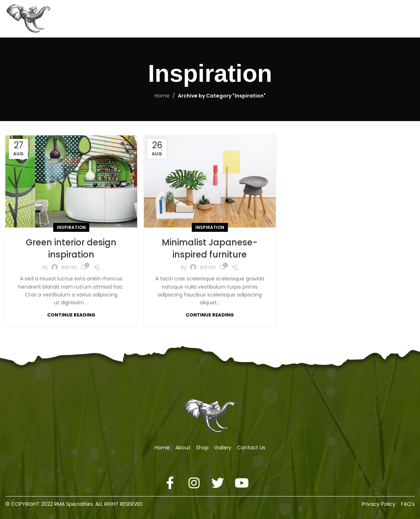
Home (162, 96)
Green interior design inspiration (71, 248)
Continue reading (71, 315)
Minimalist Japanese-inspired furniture (210, 248)
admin (69, 267)
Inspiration (71, 227)
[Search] (397, 19)
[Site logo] (29, 18)
